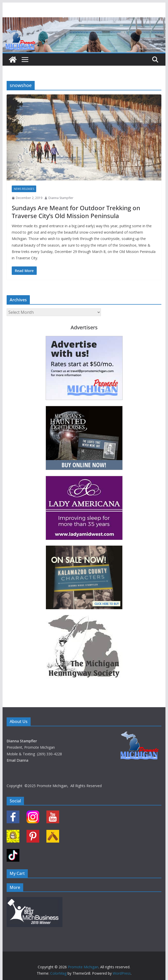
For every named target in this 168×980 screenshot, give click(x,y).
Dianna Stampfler (61, 198)
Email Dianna (17, 760)
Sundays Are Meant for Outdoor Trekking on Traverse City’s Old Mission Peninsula (76, 212)
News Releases (24, 189)
